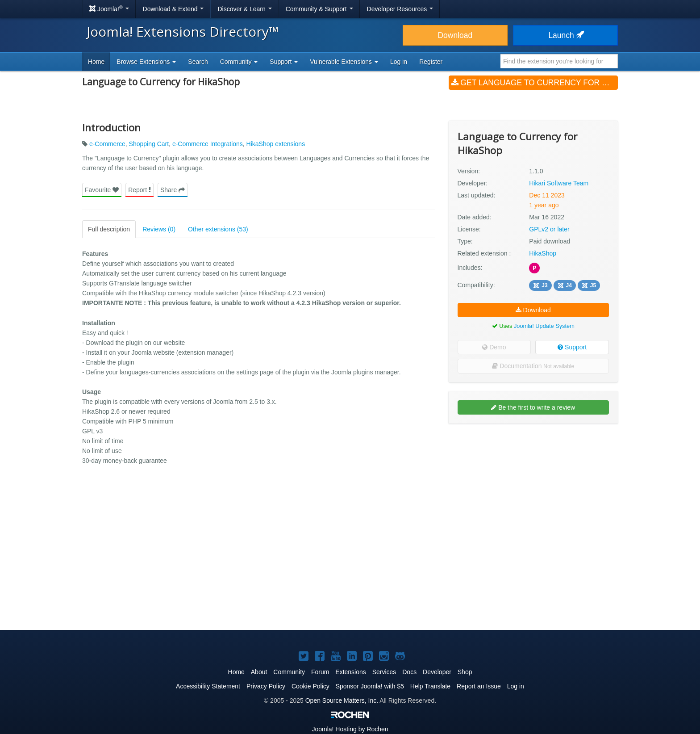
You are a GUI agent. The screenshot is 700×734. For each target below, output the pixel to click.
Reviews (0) (159, 229)
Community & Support (319, 9)
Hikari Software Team (559, 183)
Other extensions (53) (218, 229)
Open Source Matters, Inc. (342, 700)
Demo (494, 347)
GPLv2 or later (549, 229)
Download (455, 35)
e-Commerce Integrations (208, 144)
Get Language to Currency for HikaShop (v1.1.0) (535, 83)
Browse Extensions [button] (146, 62)
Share (173, 190)
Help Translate (430, 686)
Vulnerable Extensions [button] (344, 62)
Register (431, 62)
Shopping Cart (149, 144)
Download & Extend (173, 9)
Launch (565, 35)
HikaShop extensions (276, 144)
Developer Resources (400, 9)
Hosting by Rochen (350, 729)
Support (572, 347)
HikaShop (543, 253)
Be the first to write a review (533, 407)
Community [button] (239, 62)
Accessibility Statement (208, 686)
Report (140, 190)
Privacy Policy (266, 686)
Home (96, 62)
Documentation (533, 366)
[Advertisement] (533, 488)
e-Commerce (107, 144)
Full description (109, 229)
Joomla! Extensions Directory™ (183, 31)
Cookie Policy (310, 686)
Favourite (102, 190)
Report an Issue (479, 686)
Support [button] (284, 62)
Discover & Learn (244, 9)
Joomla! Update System (544, 326)
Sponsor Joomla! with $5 (370, 686)
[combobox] (559, 61)
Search (198, 62)
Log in (399, 62)
